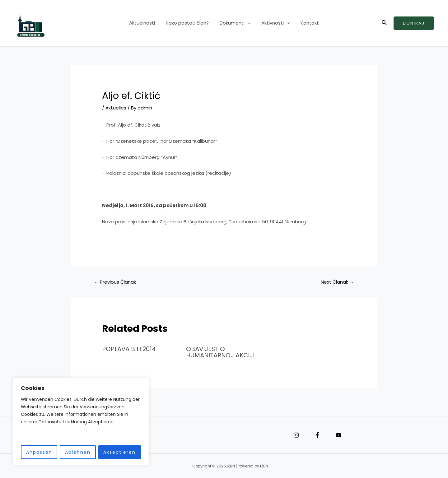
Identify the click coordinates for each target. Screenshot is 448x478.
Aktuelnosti (145, 23)
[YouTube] (338, 434)
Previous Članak (115, 282)
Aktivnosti (274, 23)
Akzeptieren (119, 452)
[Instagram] (296, 434)
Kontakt (307, 23)
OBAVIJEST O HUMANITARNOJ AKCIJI (221, 352)
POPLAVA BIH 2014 (129, 349)
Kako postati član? (189, 23)
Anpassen (39, 452)
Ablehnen (78, 452)
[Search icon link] (385, 23)
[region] (81, 422)
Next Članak (337, 282)
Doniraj (414, 23)
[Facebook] (317, 434)
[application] (247, 23)
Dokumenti (235, 23)
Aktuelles (116, 108)
